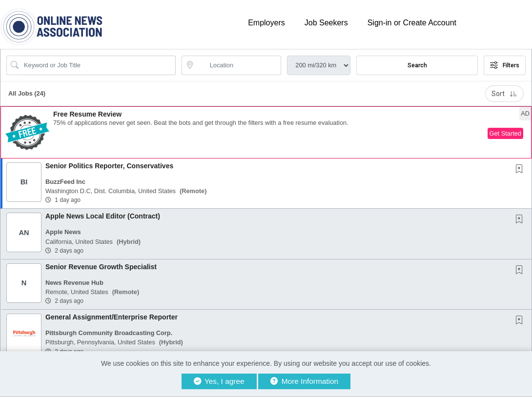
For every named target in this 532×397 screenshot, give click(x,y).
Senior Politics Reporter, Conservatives (109, 166)
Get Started (505, 133)
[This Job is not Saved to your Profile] (521, 170)
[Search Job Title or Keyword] (98, 65)
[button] (266, 132)
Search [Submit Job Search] (417, 65)
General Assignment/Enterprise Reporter (112, 317)
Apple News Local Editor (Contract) (103, 216)
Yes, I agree (219, 381)
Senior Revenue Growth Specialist (101, 267)
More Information (304, 381)
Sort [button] (504, 94)
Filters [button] (505, 65)
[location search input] (238, 65)
